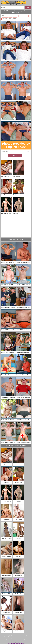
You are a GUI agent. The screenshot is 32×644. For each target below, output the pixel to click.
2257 (9, 643)
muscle (12, 16)
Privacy (18, 643)
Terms (13, 643)
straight (21, 16)
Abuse (23, 643)
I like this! (15, 155)
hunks (7, 16)
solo (17, 16)
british (15, 19)
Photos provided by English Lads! (16, 145)
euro (10, 19)
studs (26, 16)
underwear (5, 19)
